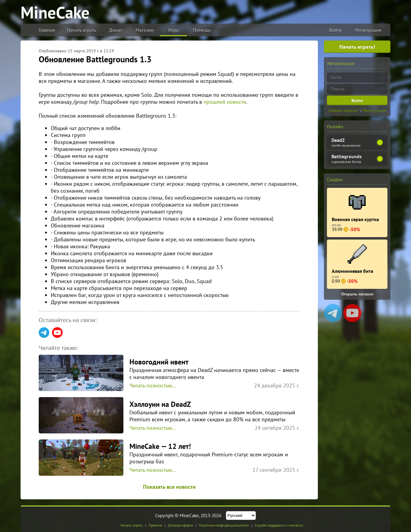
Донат (116, 30)
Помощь (202, 30)
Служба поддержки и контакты (279, 525)
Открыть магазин (357, 294)
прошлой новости (225, 102)
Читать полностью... (153, 385)
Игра (173, 30)
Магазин (145, 30)
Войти (335, 30)
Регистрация (368, 30)
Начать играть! (357, 47)
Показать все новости (169, 487)
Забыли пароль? (343, 110)
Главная (47, 30)
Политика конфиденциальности (224, 525)
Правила (155, 525)
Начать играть (82, 30)
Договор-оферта (180, 525)
